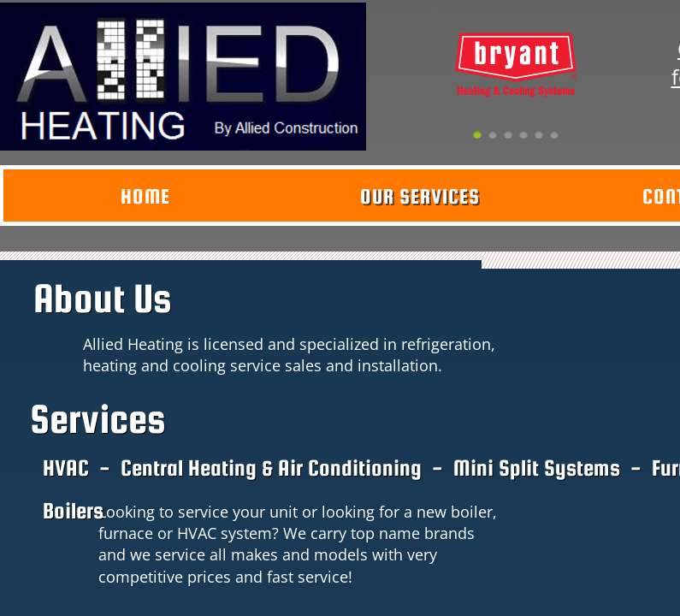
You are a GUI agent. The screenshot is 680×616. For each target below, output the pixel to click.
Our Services (420, 196)
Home (145, 196)
